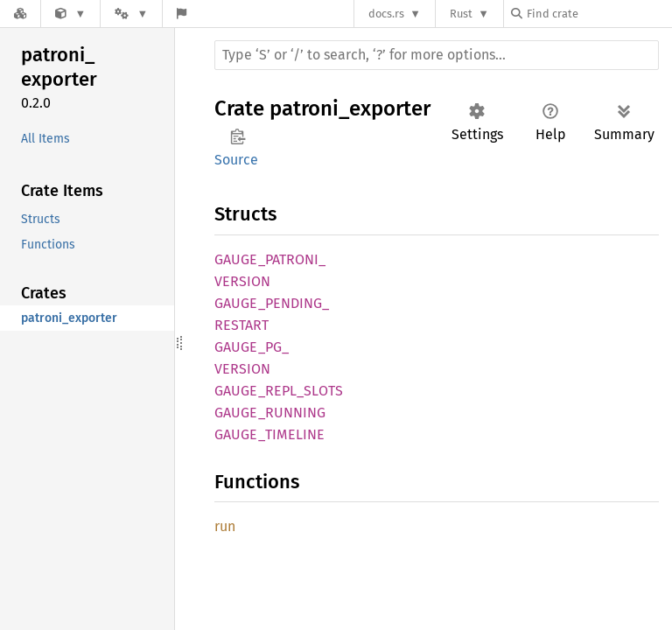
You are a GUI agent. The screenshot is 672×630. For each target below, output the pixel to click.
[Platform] (131, 14)
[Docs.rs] (20, 14)
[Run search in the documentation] (437, 55)
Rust (461, 14)
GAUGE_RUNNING (270, 413)
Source (236, 160)
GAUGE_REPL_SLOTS (279, 391)
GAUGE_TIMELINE (269, 434)
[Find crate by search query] (598, 14)
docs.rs (386, 14)
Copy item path (238, 136)
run (225, 526)
